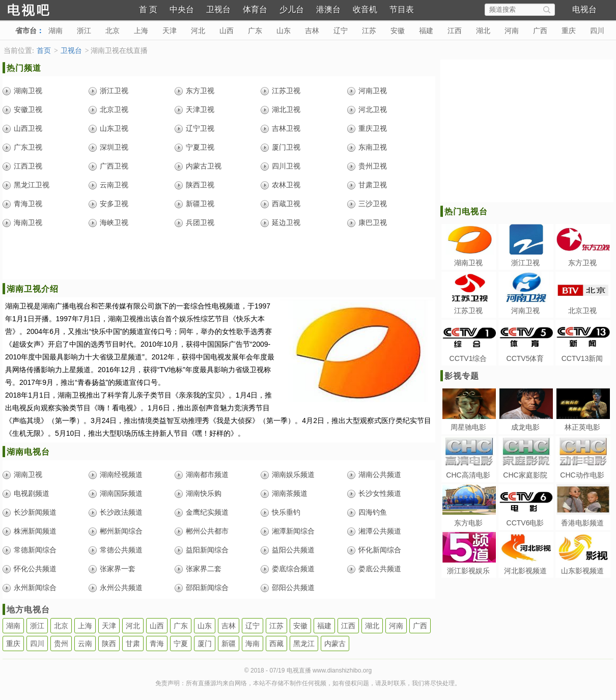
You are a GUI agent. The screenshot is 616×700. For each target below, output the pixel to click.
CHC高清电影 (468, 475)
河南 (512, 31)
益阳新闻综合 (207, 550)
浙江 (84, 31)
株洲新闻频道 (35, 531)
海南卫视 (28, 222)
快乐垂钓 (286, 512)
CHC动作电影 (582, 475)
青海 (157, 643)
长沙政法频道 (121, 512)
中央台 (182, 9)
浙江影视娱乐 (468, 571)
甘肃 (133, 643)
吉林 (312, 31)
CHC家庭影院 (525, 475)
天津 (170, 31)
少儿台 (292, 9)
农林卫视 (286, 185)
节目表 (402, 9)
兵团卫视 (200, 222)
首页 (44, 51)
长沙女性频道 (380, 493)
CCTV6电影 (525, 523)
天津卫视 (200, 109)
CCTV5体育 (525, 358)
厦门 (205, 643)
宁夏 (181, 643)
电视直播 (46, 9)
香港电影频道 (582, 523)
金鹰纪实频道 (207, 512)
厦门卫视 (286, 147)
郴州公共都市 (207, 531)
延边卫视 (286, 222)
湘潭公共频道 (380, 531)
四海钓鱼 (373, 512)
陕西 (109, 643)
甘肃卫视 (373, 185)
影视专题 (462, 376)
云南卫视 (114, 185)
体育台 (255, 9)
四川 (597, 31)
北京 (113, 31)
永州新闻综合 (35, 587)
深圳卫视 (114, 147)
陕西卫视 (200, 185)
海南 (253, 643)
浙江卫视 (114, 91)
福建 (426, 31)
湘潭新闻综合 (293, 531)
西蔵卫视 (286, 204)
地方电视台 (28, 610)
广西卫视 (114, 166)
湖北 (483, 31)
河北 (198, 31)
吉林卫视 (286, 128)
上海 (141, 31)
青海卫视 (28, 204)
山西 (227, 31)
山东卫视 (114, 128)
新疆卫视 (200, 204)
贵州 (61, 643)
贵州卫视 (373, 166)
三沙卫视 (373, 204)
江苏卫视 (286, 91)
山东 (284, 31)
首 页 (148, 9)
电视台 (584, 9)
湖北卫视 (286, 109)
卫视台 (218, 9)
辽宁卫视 (200, 128)
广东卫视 (28, 147)
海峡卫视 (114, 222)
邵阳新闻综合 (207, 587)
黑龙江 (304, 643)
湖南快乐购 (204, 493)
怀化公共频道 (35, 569)
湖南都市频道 (207, 474)
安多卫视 (114, 204)
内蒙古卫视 (204, 166)
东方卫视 (200, 91)
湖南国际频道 (121, 493)
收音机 (365, 9)
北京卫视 (114, 109)
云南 (85, 643)
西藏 (276, 643)
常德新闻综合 (35, 550)
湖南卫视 (28, 91)
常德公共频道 (121, 550)
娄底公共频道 (380, 569)
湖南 (55, 31)
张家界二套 (204, 569)
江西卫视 (28, 166)
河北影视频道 (525, 571)
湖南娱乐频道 (293, 474)
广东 (255, 31)
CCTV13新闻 (582, 358)
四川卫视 (286, 166)
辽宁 (341, 31)
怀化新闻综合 (380, 550)
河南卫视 (373, 91)
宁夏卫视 (200, 147)
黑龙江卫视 (32, 185)
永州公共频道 (121, 587)
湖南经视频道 (121, 474)
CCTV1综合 (468, 358)
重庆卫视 (373, 128)
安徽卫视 (28, 109)
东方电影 (468, 523)
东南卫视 (373, 147)
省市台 (26, 31)
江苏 (369, 31)
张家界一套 (118, 569)
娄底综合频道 (293, 569)
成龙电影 (525, 427)
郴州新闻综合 (121, 531)
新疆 (229, 643)
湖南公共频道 (380, 474)
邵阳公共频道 (293, 587)
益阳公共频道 (293, 550)
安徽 (398, 31)
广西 (540, 31)
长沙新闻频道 (35, 512)
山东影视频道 (582, 571)
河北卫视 (373, 109)
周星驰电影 (468, 427)
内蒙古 (335, 643)
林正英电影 (582, 427)
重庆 (569, 31)
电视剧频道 (32, 493)
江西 (455, 31)
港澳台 (328, 9)
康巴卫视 (373, 222)
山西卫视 (28, 128)
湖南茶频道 (290, 493)
